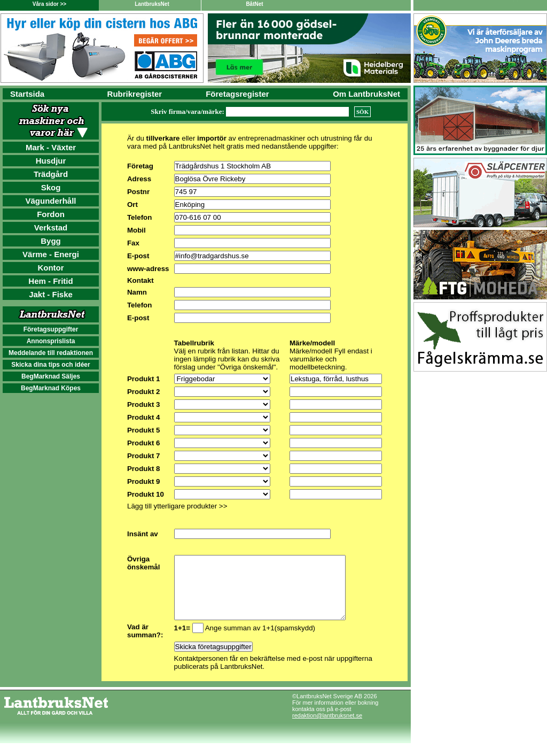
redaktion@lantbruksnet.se (327, 728)
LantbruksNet (152, 4)
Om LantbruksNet (366, 94)
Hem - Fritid (50, 281)
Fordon (51, 214)
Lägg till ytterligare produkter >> (177, 506)
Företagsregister (237, 94)
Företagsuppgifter (51, 329)
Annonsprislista (51, 341)
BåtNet (254, 4)
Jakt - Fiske (51, 294)
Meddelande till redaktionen (51, 353)
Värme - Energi (51, 254)
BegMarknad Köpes (51, 388)
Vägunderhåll (50, 201)
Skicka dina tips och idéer (50, 365)
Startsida (27, 94)
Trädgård (51, 174)
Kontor (50, 268)
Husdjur (51, 161)
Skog (51, 187)
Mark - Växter (51, 147)
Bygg (51, 241)
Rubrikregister (135, 94)
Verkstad (51, 227)
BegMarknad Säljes (51, 376)
